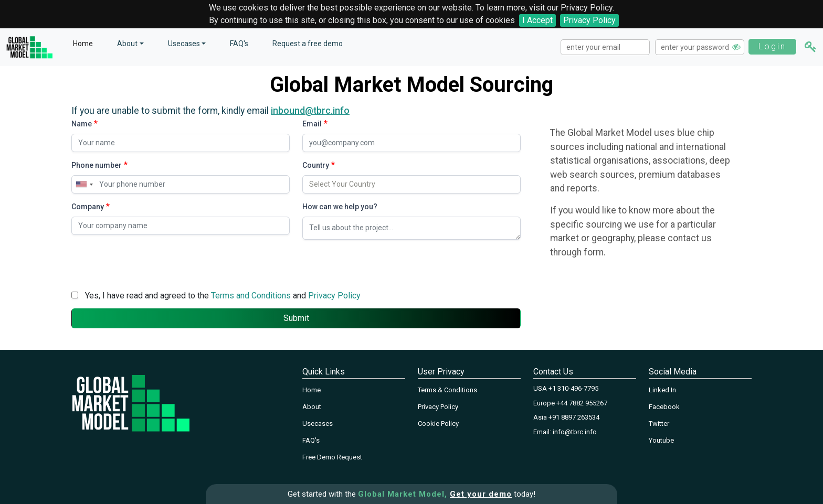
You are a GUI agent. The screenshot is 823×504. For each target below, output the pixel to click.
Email (312, 124)
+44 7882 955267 (582, 403)
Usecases (184, 44)
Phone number (97, 165)
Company (88, 207)
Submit (296, 318)
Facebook (664, 407)
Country (316, 165)
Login (772, 46)
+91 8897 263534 (574, 417)
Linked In (662, 390)
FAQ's (239, 44)
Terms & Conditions (447, 390)
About (312, 407)
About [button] (127, 44)
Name (82, 124)
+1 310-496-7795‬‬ (573, 388)
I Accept (537, 20)
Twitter (659, 423)
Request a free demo (308, 44)
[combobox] (84, 184)
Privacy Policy (589, 20)
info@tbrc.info (575, 432)
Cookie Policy (438, 423)
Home (83, 44)
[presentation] (151, 262)
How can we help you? (340, 207)
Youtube (661, 440)
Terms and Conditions (251, 296)
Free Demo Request (332, 457)
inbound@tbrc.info (310, 111)
